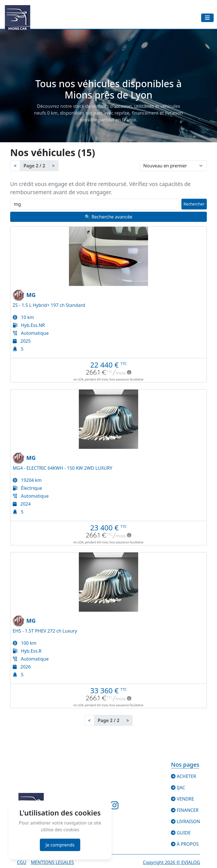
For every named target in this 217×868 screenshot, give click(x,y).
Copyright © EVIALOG (172, 862)
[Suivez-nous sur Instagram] (114, 807)
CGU (22, 862)
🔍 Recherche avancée (108, 217)
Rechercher (194, 204)
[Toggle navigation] (207, 18)
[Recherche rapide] (95, 204)
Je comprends (60, 845)
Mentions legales (52, 862)
